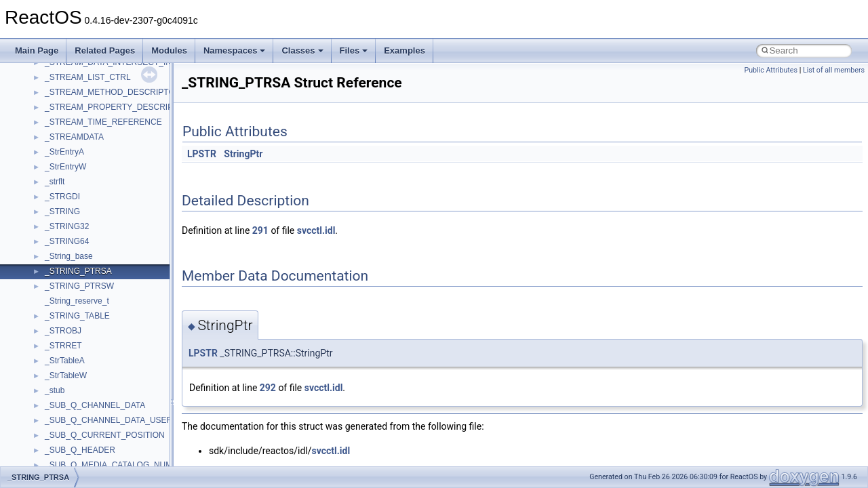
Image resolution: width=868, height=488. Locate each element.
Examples (405, 50)
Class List (52, 311)
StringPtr (243, 154)
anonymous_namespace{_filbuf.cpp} (110, 386)
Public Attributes (771, 70)
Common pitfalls (52, 117)
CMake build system (60, 102)
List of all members (834, 70)
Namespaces (235, 50)
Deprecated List (52, 251)
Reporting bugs (51, 147)
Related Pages (105, 50)
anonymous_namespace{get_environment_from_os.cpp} (147, 460)
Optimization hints (55, 207)
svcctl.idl (316, 230)
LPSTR (202, 154)
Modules (169, 50)
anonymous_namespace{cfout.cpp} (108, 415)
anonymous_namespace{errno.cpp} (109, 445)
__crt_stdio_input (76, 326)
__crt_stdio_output (78, 341)
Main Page (37, 50)
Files (354, 50)
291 (260, 230)
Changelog (43, 73)
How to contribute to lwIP (68, 87)
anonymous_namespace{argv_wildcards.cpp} (126, 401)
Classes (302, 50)
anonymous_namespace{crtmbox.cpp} (114, 430)
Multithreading (48, 192)
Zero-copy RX (48, 162)
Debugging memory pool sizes (78, 132)
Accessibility (67, 371)
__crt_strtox (66, 356)
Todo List (39, 237)
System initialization (59, 177)
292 (268, 388)
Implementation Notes (63, 222)
